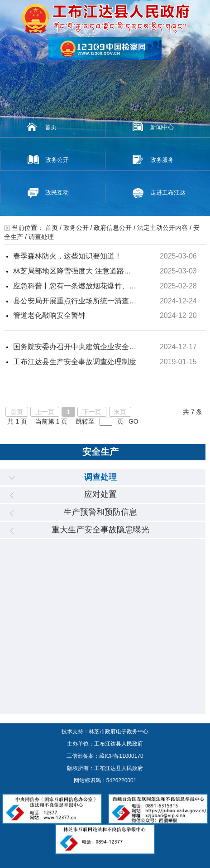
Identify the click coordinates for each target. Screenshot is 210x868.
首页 (51, 127)
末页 (120, 412)
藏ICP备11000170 (121, 756)
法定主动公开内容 (162, 228)
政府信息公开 (113, 228)
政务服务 (162, 160)
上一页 (45, 412)
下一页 (92, 412)
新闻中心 (162, 127)
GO (134, 421)
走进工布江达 (168, 193)
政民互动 (57, 193)
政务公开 (57, 160)
